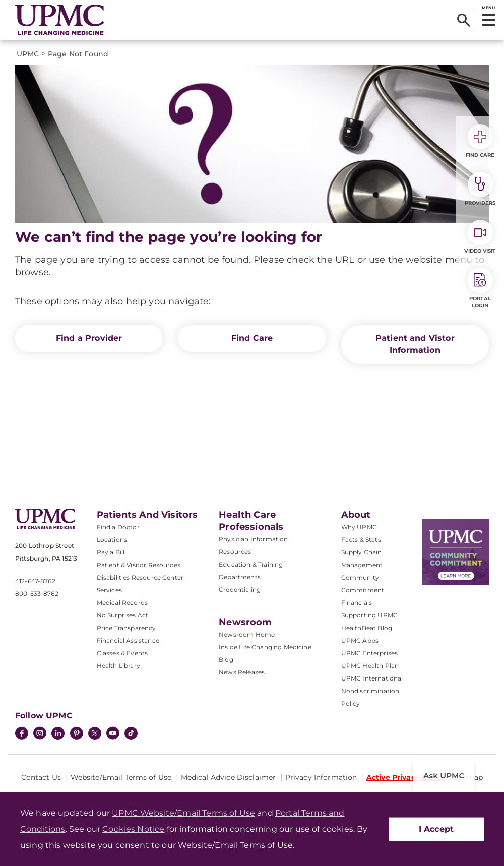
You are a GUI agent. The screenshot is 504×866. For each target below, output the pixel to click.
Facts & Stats (361, 540)
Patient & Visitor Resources (139, 565)
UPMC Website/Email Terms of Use (183, 813)
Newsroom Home (247, 634)
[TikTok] (131, 733)
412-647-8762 (35, 581)
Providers (480, 189)
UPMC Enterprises (370, 653)
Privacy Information (321, 777)
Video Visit (480, 237)
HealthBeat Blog (367, 628)
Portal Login (480, 288)
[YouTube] (113, 734)
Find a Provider (89, 338)
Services (109, 590)
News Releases (242, 672)
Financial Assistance (128, 640)
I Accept (436, 829)
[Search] (463, 20)
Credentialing (240, 590)
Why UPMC (359, 527)
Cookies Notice (133, 829)
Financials (357, 603)
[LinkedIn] (58, 734)
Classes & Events (122, 653)
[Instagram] (40, 734)
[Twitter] (95, 733)
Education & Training (251, 564)
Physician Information (253, 539)
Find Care (252, 338)
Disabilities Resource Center (140, 577)
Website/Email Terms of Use (121, 777)
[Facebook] (22, 734)
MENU (488, 8)
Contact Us (41, 777)
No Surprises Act (123, 615)
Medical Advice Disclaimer (229, 777)
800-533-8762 (37, 594)
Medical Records (122, 603)
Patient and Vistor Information (415, 344)
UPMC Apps (360, 640)
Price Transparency (127, 628)
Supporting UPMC (369, 615)
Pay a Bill (111, 552)
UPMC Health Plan (370, 666)
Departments (240, 577)
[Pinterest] (77, 734)
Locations (112, 540)
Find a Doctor (118, 527)
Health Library (118, 666)
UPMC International (372, 678)
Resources (235, 552)
